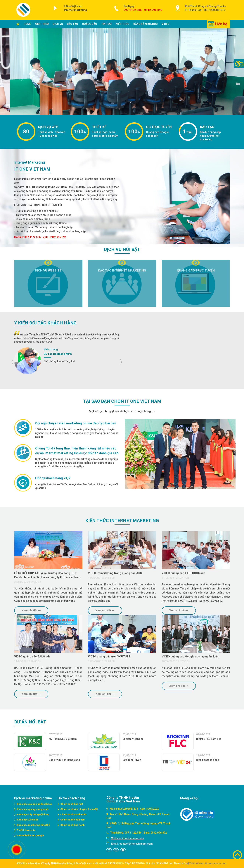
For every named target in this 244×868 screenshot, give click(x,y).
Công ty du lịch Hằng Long (64, 760)
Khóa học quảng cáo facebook (34, 804)
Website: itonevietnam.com (128, 838)
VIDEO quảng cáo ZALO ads (32, 657)
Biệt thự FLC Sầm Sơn (209, 739)
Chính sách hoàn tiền (72, 820)
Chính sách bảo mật (72, 804)
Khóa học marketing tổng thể (33, 825)
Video (166, 24)
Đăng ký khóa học (146, 24)
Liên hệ (221, 24)
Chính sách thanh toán (73, 814)
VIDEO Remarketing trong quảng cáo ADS (115, 573)
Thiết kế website (26, 830)
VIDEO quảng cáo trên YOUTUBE (109, 657)
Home (27, 24)
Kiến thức (122, 24)
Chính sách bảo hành (72, 825)
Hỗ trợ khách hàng (71, 798)
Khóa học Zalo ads (28, 820)
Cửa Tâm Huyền (132, 760)
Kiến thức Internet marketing (122, 521)
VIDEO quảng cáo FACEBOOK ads (183, 573)
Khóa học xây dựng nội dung (33, 814)
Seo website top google (30, 835)
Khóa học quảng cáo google (33, 809)
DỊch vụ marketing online (33, 798)
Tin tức (106, 24)
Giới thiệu (42, 24)
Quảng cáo (90, 24)
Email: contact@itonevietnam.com (132, 844)
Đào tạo (72, 24)
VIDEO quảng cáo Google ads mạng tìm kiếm (191, 657)
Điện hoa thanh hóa (208, 760)
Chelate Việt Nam (133, 739)
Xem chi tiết (31, 610)
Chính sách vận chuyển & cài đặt (79, 809)
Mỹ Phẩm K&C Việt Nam (63, 739)
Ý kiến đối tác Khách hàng (45, 323)
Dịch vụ (58, 24)
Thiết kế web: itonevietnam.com (207, 863)
